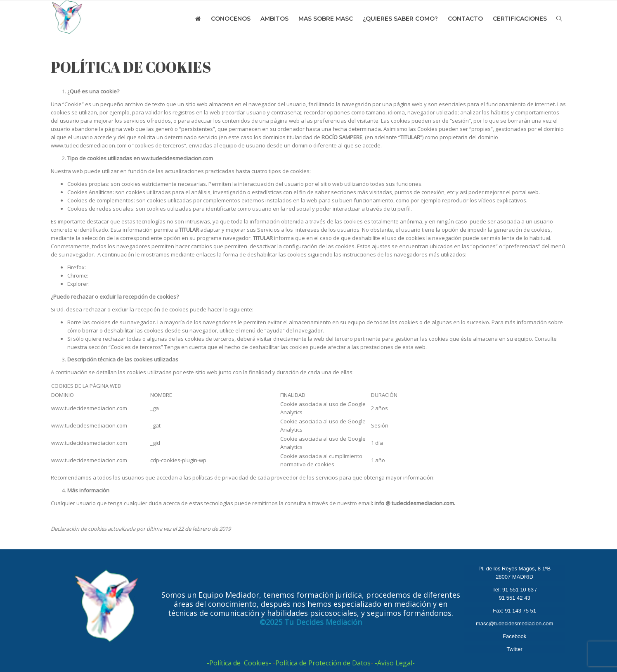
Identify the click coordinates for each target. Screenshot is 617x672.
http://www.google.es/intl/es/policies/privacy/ (495, 477)
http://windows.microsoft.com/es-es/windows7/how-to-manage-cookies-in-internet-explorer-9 (208, 284)
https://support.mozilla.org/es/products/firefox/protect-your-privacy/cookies (183, 267)
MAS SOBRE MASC (326, 19)
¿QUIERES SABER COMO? (400, 19)
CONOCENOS (231, 19)
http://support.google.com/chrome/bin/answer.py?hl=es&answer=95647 (180, 275)
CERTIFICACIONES (520, 19)
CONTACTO (465, 19)
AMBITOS (274, 19)
